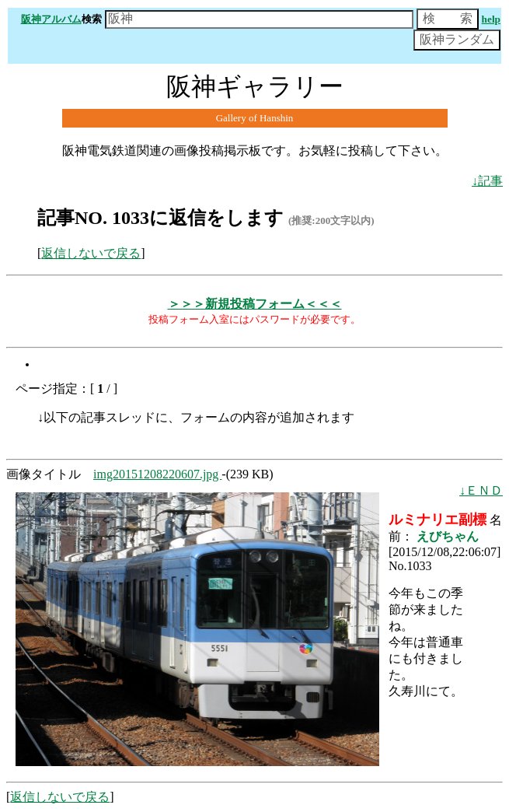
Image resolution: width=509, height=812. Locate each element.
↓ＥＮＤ (481, 490)
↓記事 (487, 181)
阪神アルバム (51, 19)
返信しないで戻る (91, 253)
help (491, 19)
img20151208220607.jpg (157, 474)
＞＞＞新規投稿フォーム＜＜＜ (255, 304)
